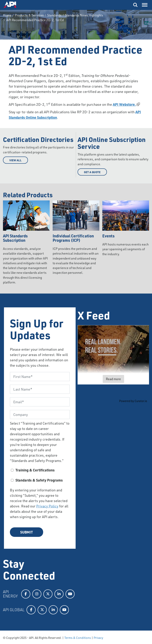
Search (135, 5)
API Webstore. (124, 104)
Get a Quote (92, 172)
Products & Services (29, 15)
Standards (54, 15)
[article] (113, 355)
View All (15, 160)
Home (7, 15)
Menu (144, 4)
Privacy (98, 638)
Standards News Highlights (84, 15)
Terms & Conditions (78, 638)
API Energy (10, 594)
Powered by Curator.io (133, 401)
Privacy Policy (47, 506)
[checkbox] (40, 476)
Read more (113, 379)
